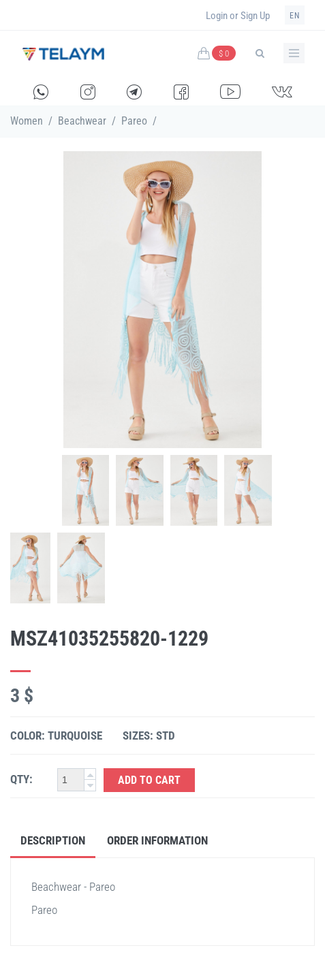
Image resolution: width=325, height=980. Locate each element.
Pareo (134, 121)
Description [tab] (53, 840)
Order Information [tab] (157, 840)
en (295, 16)
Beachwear (82, 121)
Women (27, 121)
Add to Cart (149, 780)
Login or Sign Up (238, 16)
